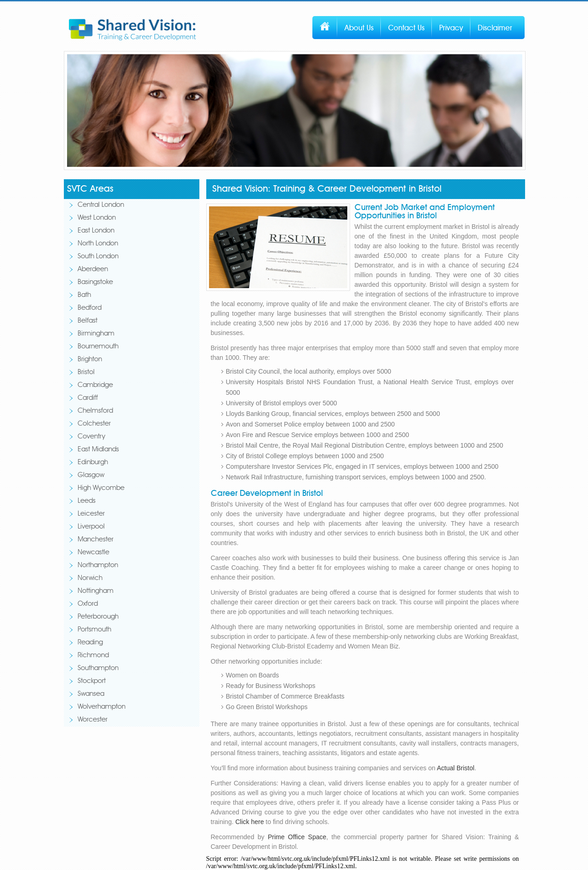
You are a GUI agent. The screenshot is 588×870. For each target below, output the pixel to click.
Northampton (98, 566)
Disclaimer (495, 28)
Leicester (91, 514)
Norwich (90, 578)
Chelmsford (95, 411)
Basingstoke (95, 282)
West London (97, 218)
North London (98, 244)
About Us (359, 28)
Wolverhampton (102, 707)
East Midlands (98, 450)
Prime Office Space (297, 837)
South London (98, 257)
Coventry (91, 437)
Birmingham (96, 334)
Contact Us (406, 28)
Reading (90, 643)
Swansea (91, 694)
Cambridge (95, 385)
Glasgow (91, 475)
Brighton (90, 360)
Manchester (96, 540)
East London (96, 231)
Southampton (98, 668)
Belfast (88, 321)
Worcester (93, 720)
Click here (249, 822)
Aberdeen (93, 270)
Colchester (94, 424)
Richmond (93, 656)
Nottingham (96, 591)
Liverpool (91, 527)
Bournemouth (98, 347)
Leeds (87, 501)
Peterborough (98, 617)
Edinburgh (93, 463)
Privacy (451, 28)
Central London (101, 205)
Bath (84, 295)
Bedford (90, 308)
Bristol (86, 372)
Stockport (92, 681)
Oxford (88, 604)
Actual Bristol (456, 768)
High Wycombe (101, 488)
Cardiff (88, 398)
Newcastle (93, 553)
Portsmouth (94, 630)
